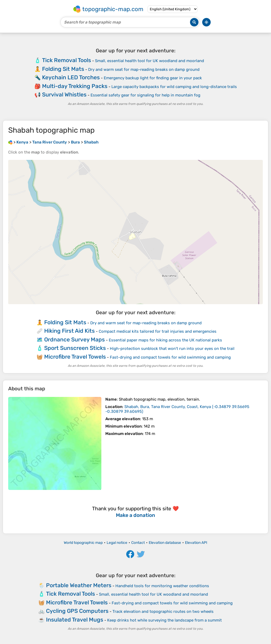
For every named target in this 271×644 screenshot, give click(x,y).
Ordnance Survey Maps (74, 339)
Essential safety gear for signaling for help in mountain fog (145, 95)
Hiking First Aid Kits (69, 331)
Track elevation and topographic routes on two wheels (163, 611)
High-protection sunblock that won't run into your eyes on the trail (172, 349)
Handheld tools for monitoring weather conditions (162, 586)
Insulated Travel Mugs (75, 620)
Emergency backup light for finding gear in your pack (153, 78)
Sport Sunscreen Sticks (75, 348)
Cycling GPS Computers (77, 611)
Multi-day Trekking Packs (75, 86)
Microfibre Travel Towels (75, 357)
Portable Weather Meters (79, 585)
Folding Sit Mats (63, 69)
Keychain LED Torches (71, 77)
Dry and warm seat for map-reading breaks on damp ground (144, 70)
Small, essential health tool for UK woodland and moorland (150, 61)
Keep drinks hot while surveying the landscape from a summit (164, 620)
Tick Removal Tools (67, 60)
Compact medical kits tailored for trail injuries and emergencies (158, 331)
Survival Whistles (64, 94)
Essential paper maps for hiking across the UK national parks (165, 340)
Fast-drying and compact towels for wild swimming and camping (170, 357)
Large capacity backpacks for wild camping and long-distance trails (174, 87)
